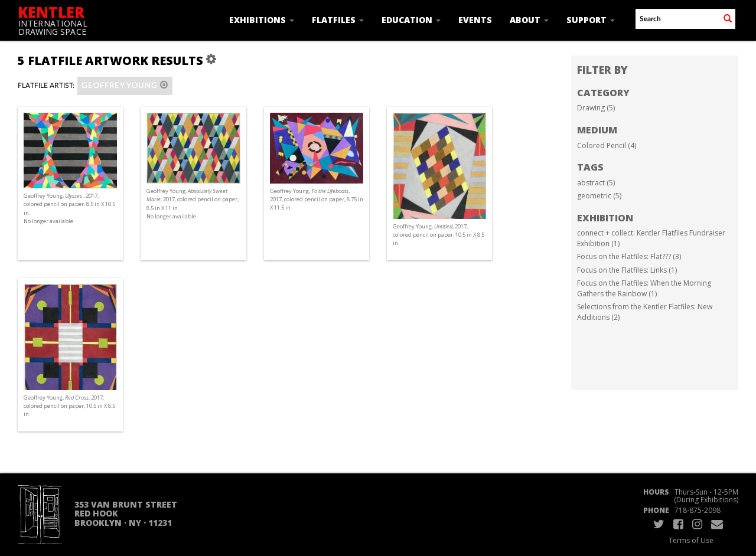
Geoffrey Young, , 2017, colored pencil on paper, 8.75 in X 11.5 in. (317, 199)
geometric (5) (599, 196)
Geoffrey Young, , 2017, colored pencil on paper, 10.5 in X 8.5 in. (439, 235)
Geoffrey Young (125, 85)
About (529, 20)
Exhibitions (262, 20)
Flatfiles (338, 20)
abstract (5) (596, 183)
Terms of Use (691, 540)
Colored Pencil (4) (607, 145)
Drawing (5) (596, 108)
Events (475, 20)
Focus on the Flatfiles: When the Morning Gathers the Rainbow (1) (644, 288)
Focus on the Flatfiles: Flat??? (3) (629, 256)
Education (411, 20)
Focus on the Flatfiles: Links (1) (627, 270)
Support (591, 20)
